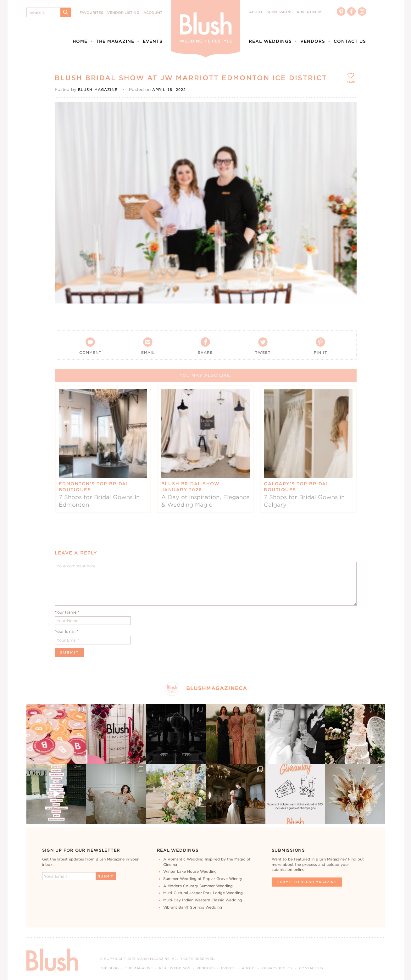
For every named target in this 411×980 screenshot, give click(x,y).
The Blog (109, 968)
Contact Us (350, 41)
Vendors (313, 41)
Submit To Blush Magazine (307, 882)
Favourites (91, 13)
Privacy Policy (277, 968)
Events (153, 41)
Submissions (280, 12)
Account (153, 13)
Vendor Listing (123, 13)
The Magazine (115, 41)
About (256, 12)
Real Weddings (270, 41)
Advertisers (309, 12)
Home (80, 41)
